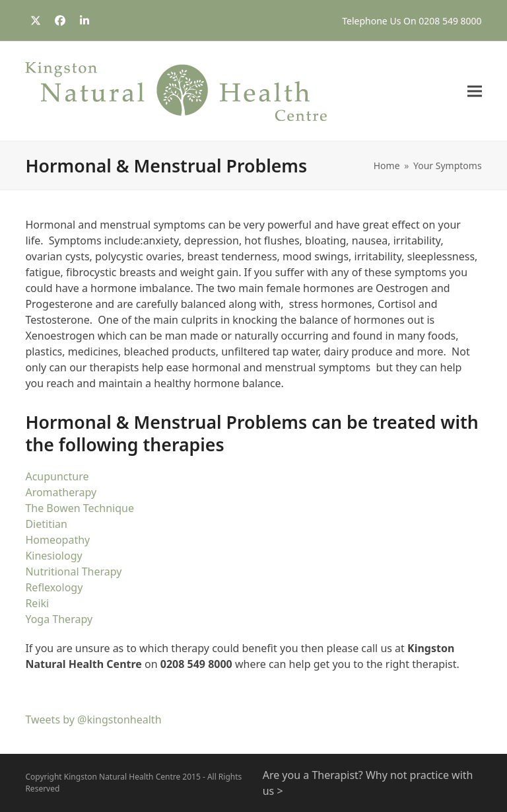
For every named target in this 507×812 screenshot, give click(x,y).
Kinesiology (53, 556)
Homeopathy (57, 540)
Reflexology (54, 587)
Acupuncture (57, 476)
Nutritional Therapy (73, 572)
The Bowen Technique (80, 508)
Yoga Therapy (59, 619)
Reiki (37, 603)
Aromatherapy (61, 492)
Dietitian (46, 524)
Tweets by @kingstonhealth (93, 720)
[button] (475, 92)
